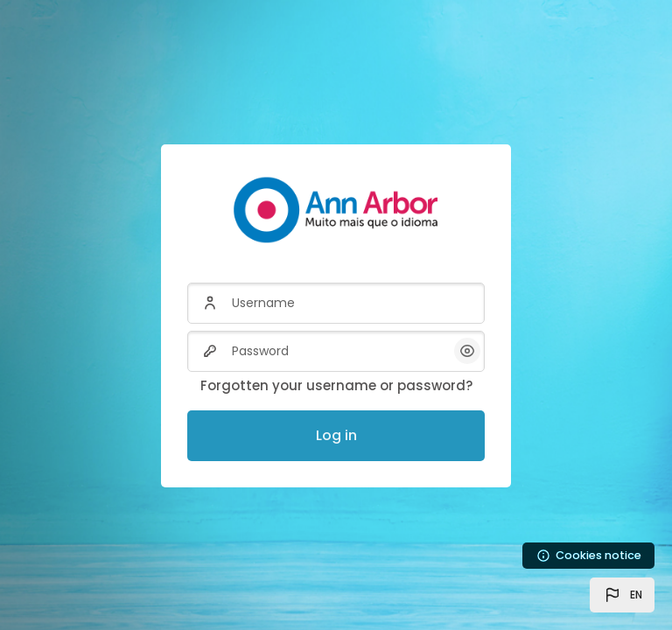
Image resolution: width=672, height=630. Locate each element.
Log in (336, 435)
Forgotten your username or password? (336, 385)
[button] (622, 595)
